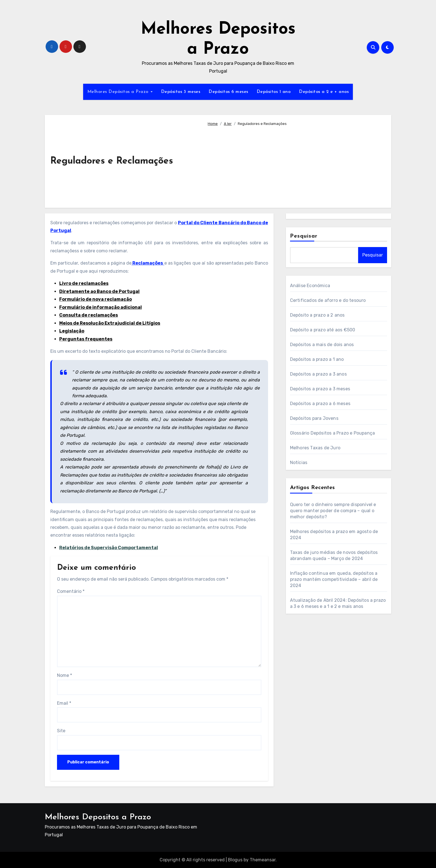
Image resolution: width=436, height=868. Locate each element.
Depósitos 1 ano (274, 92)
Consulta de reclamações (89, 315)
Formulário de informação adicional (101, 307)
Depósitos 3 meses (181, 92)
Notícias (299, 463)
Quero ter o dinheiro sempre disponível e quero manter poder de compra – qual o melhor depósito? (333, 511)
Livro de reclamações (84, 283)
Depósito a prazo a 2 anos (317, 315)
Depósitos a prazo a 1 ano (317, 359)
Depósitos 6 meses (228, 92)
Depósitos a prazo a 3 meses (320, 389)
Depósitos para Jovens (314, 418)
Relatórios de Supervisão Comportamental (109, 548)
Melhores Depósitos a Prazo (119, 92)
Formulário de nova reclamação (96, 299)
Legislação (72, 331)
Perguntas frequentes (86, 339)
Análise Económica (310, 286)
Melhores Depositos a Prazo (98, 817)
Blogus (235, 860)
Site (61, 731)
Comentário (71, 591)
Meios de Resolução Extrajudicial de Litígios (110, 323)
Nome (65, 675)
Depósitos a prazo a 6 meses (320, 404)
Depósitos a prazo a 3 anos (318, 374)
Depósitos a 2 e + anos (324, 92)
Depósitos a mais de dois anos (322, 345)
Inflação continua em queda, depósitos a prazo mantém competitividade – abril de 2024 (334, 579)
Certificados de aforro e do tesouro (328, 300)
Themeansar (263, 860)
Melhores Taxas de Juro (315, 448)
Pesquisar (304, 236)
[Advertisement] (295, 165)
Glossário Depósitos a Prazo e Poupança (333, 433)
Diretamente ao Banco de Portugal (99, 291)
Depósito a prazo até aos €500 (323, 330)
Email (64, 703)
